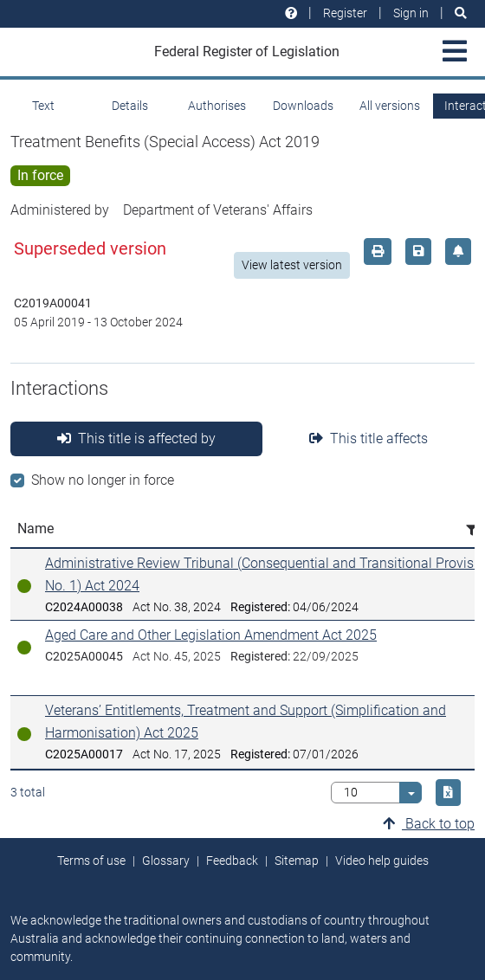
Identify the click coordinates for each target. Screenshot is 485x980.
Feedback (232, 861)
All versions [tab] (390, 106)
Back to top (429, 824)
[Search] (461, 13)
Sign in (411, 13)
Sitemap (297, 861)
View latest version (292, 265)
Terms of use (91, 861)
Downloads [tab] (303, 106)
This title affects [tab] (369, 438)
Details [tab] (130, 106)
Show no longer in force (103, 480)
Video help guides (382, 861)
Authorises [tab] (217, 106)
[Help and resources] (291, 13)
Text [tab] (43, 106)
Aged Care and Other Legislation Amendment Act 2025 (211, 635)
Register (345, 13)
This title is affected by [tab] (136, 438)
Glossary (166, 861)
